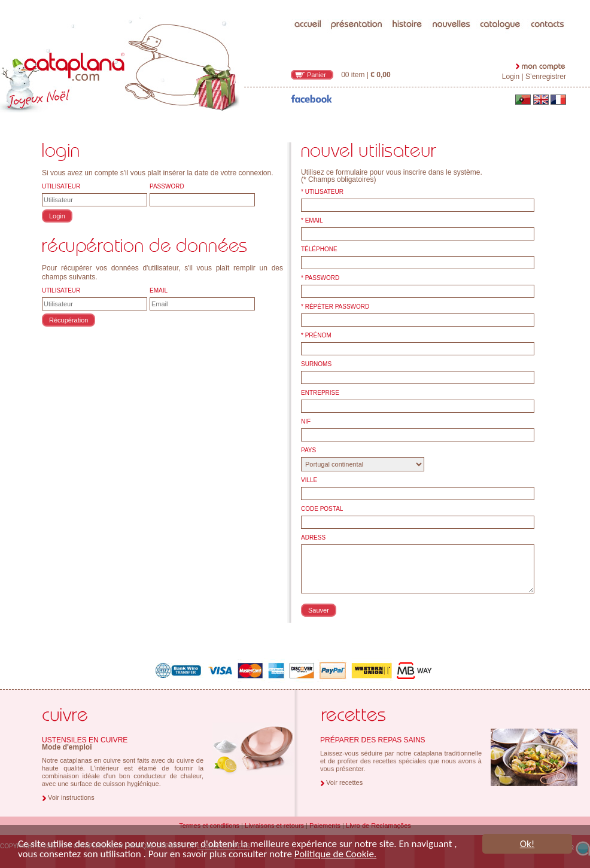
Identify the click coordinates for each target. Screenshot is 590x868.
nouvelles (451, 3)
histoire (408, 3)
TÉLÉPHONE (319, 249)
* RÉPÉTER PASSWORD (335, 307)
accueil (308, 3)
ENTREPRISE (320, 393)
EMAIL (159, 291)
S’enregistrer (546, 77)
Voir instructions (71, 797)
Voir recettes (344, 782)
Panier (317, 75)
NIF (306, 422)
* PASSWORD (320, 278)
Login (511, 77)
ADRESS (313, 538)
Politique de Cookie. (335, 855)
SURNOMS (316, 364)
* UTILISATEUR (322, 192)
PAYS (308, 450)
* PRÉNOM (316, 336)
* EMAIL (312, 221)
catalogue (501, 3)
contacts (548, 3)
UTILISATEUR (61, 187)
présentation (357, 3)
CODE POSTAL (322, 509)
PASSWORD (167, 187)
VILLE (309, 480)
